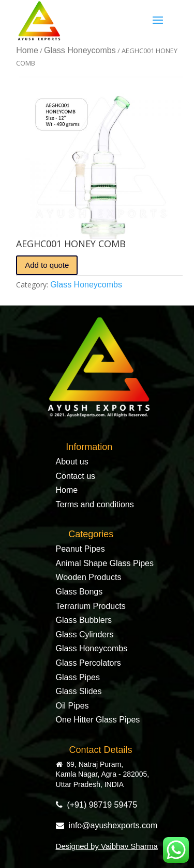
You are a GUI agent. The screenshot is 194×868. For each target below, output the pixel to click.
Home (27, 50)
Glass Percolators (88, 663)
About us (72, 462)
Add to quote (47, 265)
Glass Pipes (78, 677)
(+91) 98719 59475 (97, 805)
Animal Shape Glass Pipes (105, 563)
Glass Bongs (79, 592)
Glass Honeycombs (80, 50)
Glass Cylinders (85, 634)
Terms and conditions (95, 504)
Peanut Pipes (80, 549)
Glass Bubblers (84, 620)
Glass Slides (79, 691)
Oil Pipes (72, 706)
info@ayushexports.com (107, 825)
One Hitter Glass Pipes (98, 720)
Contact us (76, 476)
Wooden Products (89, 577)
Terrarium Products (91, 606)
